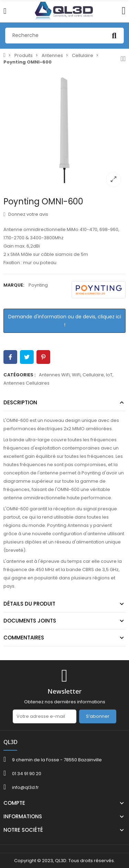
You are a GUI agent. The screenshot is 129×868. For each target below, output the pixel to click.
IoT (109, 375)
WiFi (76, 375)
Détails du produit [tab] (29, 604)
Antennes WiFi (54, 375)
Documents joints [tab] (30, 621)
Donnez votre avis (26, 214)
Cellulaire (93, 375)
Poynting (38, 285)
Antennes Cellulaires (26, 383)
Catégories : (19, 375)
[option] (64, 130)
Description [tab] (20, 402)
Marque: (14, 285)
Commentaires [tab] (24, 638)
